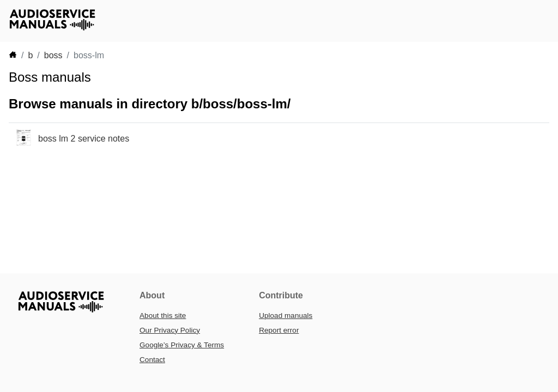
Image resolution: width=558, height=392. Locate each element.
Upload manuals (286, 316)
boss (53, 55)
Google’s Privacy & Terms (182, 345)
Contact (152, 360)
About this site (163, 316)
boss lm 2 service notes (84, 139)
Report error (279, 330)
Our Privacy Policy (170, 330)
